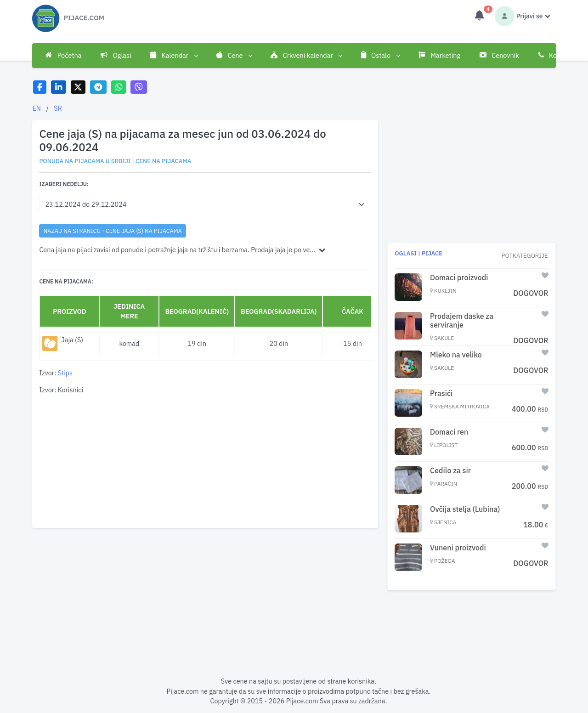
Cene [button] (234, 56)
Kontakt (555, 55)
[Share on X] (78, 87)
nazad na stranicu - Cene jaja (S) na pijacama (113, 231)
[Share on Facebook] (40, 87)
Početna (63, 55)
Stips (65, 373)
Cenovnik (499, 55)
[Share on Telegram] (98, 87)
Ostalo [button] (380, 56)
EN (37, 108)
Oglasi (116, 55)
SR (58, 108)
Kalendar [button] (174, 56)
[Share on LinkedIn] (59, 87)
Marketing (439, 55)
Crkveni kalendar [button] (306, 56)
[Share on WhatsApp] (119, 87)
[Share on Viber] (139, 87)
